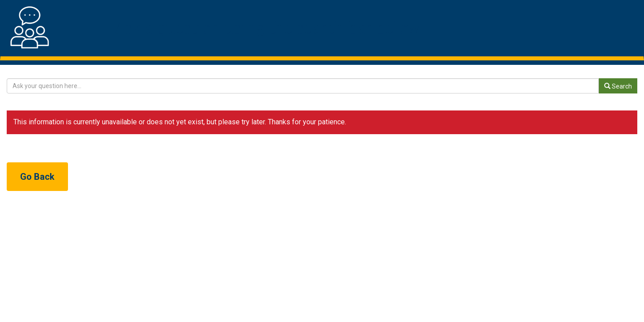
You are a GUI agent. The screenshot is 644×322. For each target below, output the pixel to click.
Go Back (37, 177)
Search (618, 86)
